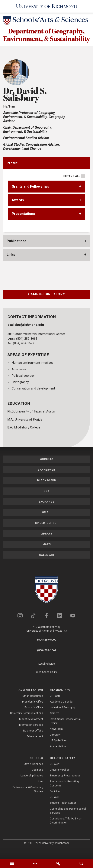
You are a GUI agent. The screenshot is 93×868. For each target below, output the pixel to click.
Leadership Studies (32, 785)
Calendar (47, 564)
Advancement (35, 746)
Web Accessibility (46, 681)
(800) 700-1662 (47, 660)
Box (47, 500)
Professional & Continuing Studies (28, 799)
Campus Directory (47, 304)
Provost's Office (34, 717)
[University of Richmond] (47, 6)
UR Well (54, 806)
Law (41, 791)
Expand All (72, 185)
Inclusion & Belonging (63, 717)
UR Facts (55, 705)
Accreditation (58, 756)
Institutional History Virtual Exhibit (66, 731)
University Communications (27, 723)
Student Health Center (63, 812)
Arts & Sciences (34, 773)
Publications (17, 250)
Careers (55, 723)
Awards (18, 209)
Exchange (46, 511)
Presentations (23, 223)
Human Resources (32, 705)
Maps (46, 554)
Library (46, 543)
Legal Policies (47, 673)
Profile (12, 172)
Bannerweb (46, 479)
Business (37, 779)
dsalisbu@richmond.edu (26, 334)
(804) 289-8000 (47, 649)
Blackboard (47, 490)
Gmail (47, 522)
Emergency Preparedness (65, 785)
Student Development (30, 729)
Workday (46, 468)
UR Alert (55, 773)
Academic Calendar (62, 711)
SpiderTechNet (46, 532)
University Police (60, 779)
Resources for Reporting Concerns (64, 793)
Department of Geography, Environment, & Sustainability (47, 39)
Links (11, 264)
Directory (55, 744)
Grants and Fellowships (30, 196)
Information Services (31, 734)
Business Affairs (33, 740)
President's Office (33, 711)
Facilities (55, 801)
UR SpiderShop (58, 750)
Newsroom (56, 738)
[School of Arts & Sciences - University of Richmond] (46, 21)
